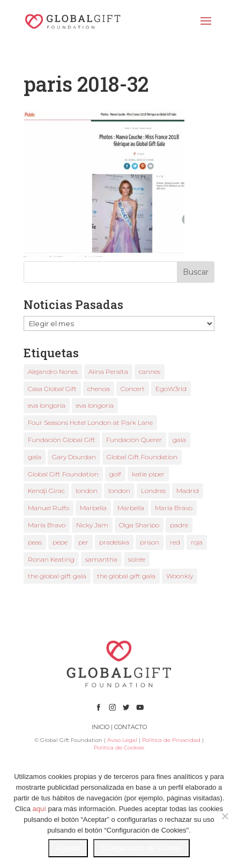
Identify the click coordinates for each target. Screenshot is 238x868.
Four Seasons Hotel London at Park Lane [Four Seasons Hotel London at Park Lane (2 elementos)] (90, 422)
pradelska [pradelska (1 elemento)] (114, 542)
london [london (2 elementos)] (87, 491)
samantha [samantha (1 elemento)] (101, 559)
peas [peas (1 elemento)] (35, 542)
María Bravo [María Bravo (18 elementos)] (174, 508)
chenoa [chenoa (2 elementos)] (99, 389)
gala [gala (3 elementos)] (35, 457)
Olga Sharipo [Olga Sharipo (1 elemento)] (139, 525)
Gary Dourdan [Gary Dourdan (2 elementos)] (74, 457)
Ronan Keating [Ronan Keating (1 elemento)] (51, 559)
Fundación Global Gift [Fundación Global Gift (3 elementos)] (62, 440)
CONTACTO (131, 727)
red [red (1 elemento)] (175, 542)
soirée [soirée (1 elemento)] (137, 559)
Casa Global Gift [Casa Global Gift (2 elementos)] (52, 389)
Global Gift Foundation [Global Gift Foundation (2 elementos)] (142, 457)
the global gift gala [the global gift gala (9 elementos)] (57, 576)
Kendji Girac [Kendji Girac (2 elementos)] (46, 491)
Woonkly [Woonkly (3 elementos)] (180, 576)
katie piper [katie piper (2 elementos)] (148, 474)
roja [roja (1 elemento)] (197, 542)
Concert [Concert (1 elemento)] (133, 389)
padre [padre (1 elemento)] (179, 525)
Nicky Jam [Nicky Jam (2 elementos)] (92, 525)
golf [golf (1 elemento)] (115, 474)
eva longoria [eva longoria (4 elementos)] (95, 405)
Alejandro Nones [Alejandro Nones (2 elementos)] (53, 372)
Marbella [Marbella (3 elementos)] (93, 508)
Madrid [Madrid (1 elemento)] (188, 491)
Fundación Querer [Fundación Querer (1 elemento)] (134, 440)
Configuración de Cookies (142, 848)
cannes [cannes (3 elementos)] (150, 372)
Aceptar (68, 848)
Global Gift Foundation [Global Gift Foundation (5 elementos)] (63, 474)
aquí (39, 809)
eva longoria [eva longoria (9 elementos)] (47, 405)
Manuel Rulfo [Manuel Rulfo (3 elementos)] (49, 508)
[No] (225, 816)
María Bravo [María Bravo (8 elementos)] (47, 525)
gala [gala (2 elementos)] (179, 440)
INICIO (101, 727)
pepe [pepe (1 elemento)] (60, 542)
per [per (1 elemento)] (83, 542)
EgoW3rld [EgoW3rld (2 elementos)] (171, 389)
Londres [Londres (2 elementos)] (153, 491)
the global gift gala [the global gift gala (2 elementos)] (126, 576)
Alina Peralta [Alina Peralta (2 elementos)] (108, 372)
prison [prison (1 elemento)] (150, 542)
